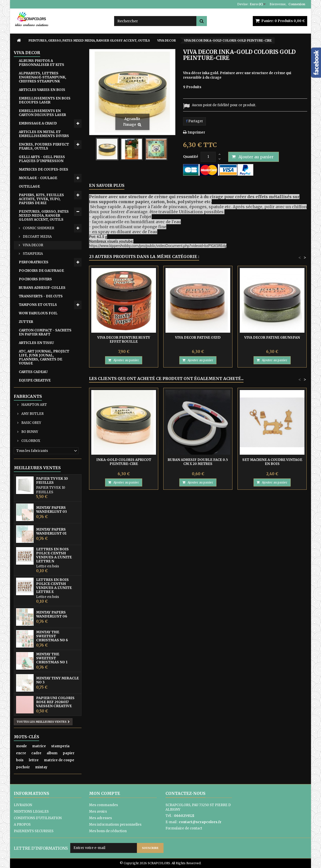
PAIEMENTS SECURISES (34, 831)
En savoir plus (107, 185)
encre (21, 753)
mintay (41, 767)
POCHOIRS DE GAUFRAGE (41, 271)
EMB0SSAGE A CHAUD (38, 123)
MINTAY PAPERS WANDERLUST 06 (52, 614)
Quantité (191, 157)
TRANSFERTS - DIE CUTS (41, 296)
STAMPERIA (32, 254)
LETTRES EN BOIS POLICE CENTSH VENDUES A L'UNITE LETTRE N (54, 555)
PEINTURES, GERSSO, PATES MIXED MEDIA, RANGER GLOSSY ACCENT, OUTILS (44, 216)
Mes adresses (100, 818)
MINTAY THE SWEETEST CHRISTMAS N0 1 (52, 658)
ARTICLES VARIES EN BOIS (42, 90)
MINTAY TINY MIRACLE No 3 (57, 680)
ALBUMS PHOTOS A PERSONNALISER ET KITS (42, 63)
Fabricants (28, 396)
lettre (34, 760)
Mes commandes (103, 805)
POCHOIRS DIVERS (35, 279)
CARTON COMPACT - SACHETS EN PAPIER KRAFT (45, 332)
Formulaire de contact (184, 828)
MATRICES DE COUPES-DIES (44, 169)
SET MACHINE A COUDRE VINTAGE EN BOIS (272, 462)
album (52, 753)
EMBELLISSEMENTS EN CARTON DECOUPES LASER (42, 113)
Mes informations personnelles (115, 825)
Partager (194, 121)
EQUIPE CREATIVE (35, 380)
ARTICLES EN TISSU (36, 343)
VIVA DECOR (33, 245)
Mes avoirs (98, 812)
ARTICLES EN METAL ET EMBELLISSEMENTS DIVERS (44, 134)
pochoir (23, 767)
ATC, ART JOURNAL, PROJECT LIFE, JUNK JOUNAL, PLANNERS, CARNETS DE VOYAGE (44, 357)
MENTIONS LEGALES (31, 812)
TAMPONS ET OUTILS (38, 305)
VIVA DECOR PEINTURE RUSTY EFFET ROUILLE (124, 340)
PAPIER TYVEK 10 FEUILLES (52, 480)
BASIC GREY (31, 423)
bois (20, 760)
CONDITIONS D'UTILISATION (38, 818)
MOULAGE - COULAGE (38, 178)
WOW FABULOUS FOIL (38, 313)
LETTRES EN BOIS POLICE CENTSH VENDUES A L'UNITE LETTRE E (54, 586)
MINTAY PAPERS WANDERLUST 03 (52, 510)
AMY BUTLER (32, 414)
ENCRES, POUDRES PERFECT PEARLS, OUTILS (44, 146)
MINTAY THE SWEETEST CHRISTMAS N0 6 (52, 636)
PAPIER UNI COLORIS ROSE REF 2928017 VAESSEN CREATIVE (55, 702)
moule (21, 746)
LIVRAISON (23, 805)
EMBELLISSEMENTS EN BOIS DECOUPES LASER (45, 100)
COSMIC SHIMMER (38, 228)
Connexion (297, 4)
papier (69, 753)
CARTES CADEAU (33, 372)
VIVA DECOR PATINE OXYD (198, 338)
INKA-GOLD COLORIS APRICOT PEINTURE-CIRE (124, 462)
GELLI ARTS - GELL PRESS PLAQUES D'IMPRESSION (42, 159)
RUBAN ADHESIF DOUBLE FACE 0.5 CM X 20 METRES (198, 462)
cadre (36, 753)
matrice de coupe (59, 760)
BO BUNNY (29, 432)
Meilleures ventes (37, 468)
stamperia (60, 746)
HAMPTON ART (34, 405)
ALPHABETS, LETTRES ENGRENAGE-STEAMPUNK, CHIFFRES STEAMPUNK (43, 77)
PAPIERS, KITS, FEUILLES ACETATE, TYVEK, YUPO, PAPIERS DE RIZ (41, 199)
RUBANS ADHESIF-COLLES (42, 288)
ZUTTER (26, 322)
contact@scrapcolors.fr (200, 822)
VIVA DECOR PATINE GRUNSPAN (272, 338)
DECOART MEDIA (37, 237)
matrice (39, 746)
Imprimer (196, 132)
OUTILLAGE (29, 187)
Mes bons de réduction (108, 831)
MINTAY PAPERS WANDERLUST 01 (51, 531)
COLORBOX (30, 441)
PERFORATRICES (34, 262)
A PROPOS (22, 825)
